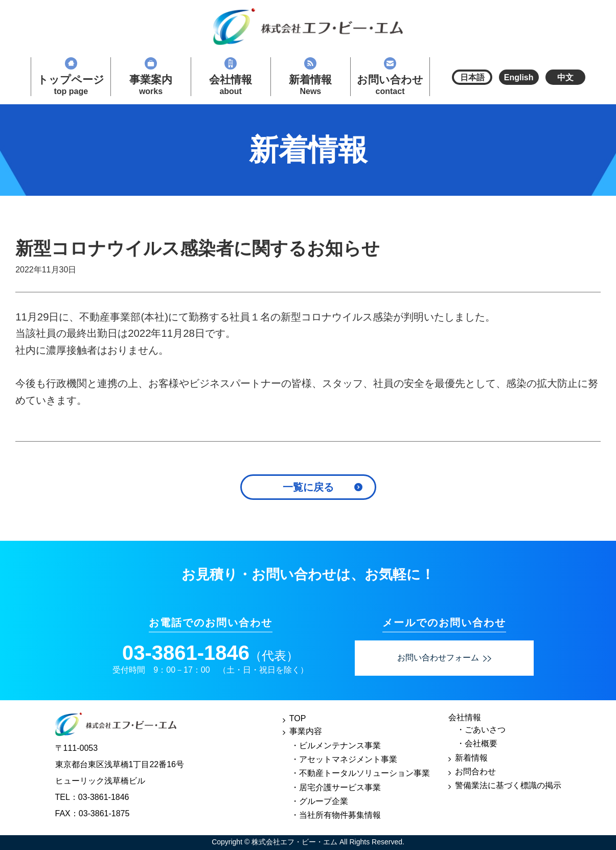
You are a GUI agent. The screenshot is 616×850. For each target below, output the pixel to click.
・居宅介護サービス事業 (336, 787)
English (519, 77)
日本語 (472, 77)
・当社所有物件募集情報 (336, 815)
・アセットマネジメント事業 (344, 759)
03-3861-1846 (186, 653)
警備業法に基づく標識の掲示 (508, 785)
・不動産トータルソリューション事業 (360, 773)
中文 (565, 77)
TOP (298, 718)
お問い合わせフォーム (444, 658)
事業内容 (306, 731)
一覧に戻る (308, 487)
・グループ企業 (320, 801)
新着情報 (471, 758)
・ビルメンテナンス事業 (336, 745)
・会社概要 (477, 743)
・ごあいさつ (481, 730)
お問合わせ (475, 772)
